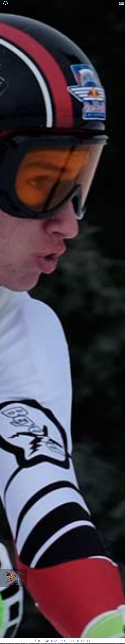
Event (63, 641)
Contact (86, 641)
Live (47, 641)
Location (74, 641)
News (54, 641)
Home (39, 641)
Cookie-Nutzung (79, 643)
